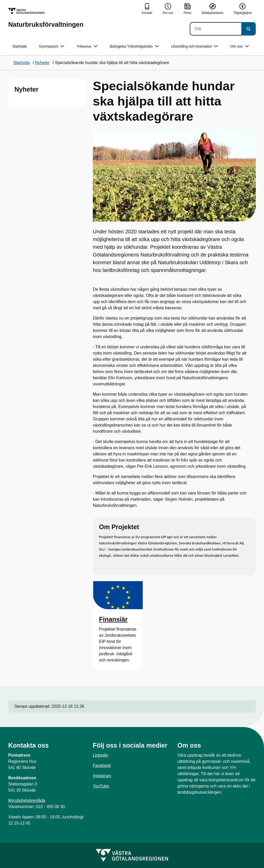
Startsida (19, 46)
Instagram (102, 776)
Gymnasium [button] (52, 46)
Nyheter (26, 89)
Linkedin (101, 755)
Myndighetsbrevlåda (27, 800)
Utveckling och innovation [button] (195, 46)
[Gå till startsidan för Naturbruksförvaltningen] (46, 18)
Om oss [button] (239, 46)
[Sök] (216, 29)
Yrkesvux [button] (87, 46)
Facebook (102, 765)
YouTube (101, 786)
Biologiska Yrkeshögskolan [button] (134, 46)
